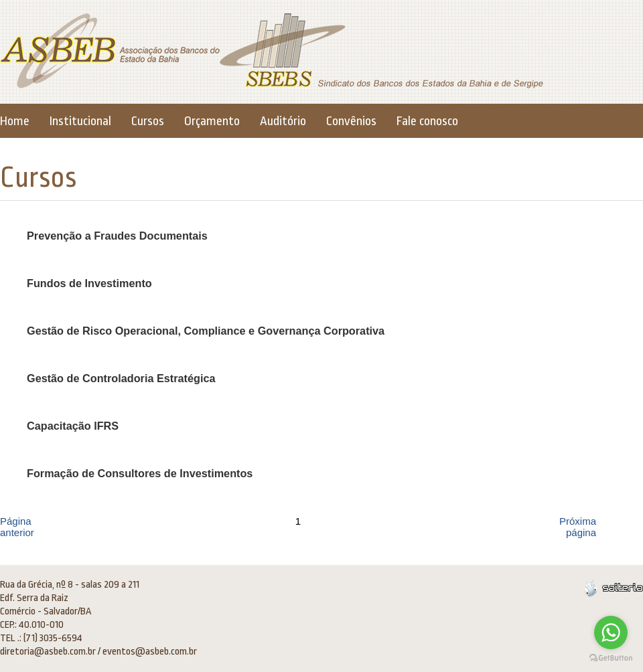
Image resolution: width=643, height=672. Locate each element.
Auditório (283, 121)
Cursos (148, 121)
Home (15, 121)
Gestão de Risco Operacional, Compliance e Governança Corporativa (206, 331)
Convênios (351, 121)
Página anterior (17, 527)
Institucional (80, 121)
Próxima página (578, 527)
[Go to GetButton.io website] (611, 658)
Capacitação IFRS (73, 426)
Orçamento (212, 121)
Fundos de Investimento (89, 283)
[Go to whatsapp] (611, 633)
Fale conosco (427, 121)
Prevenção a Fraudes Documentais (117, 236)
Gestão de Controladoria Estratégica (121, 378)
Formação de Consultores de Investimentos (140, 473)
